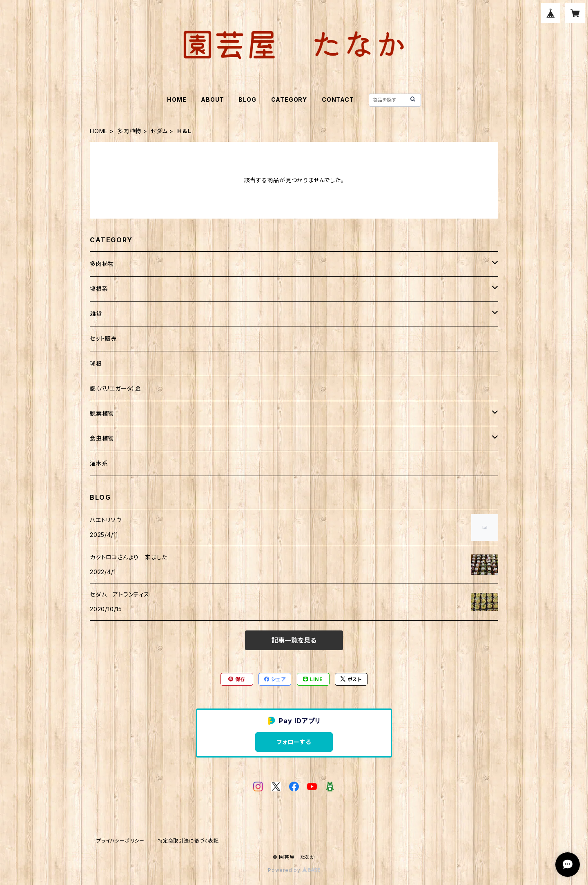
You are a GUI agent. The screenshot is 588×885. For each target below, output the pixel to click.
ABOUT (212, 99)
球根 (96, 363)
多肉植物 (129, 131)
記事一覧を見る (294, 640)
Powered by (294, 870)
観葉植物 (102, 413)
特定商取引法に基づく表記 (188, 841)
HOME (177, 99)
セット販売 (104, 339)
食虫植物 (102, 438)
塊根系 (99, 289)
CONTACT (338, 99)
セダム (159, 131)
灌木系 (99, 463)
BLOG (247, 99)
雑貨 (96, 314)
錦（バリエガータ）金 (116, 388)
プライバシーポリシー (120, 841)
